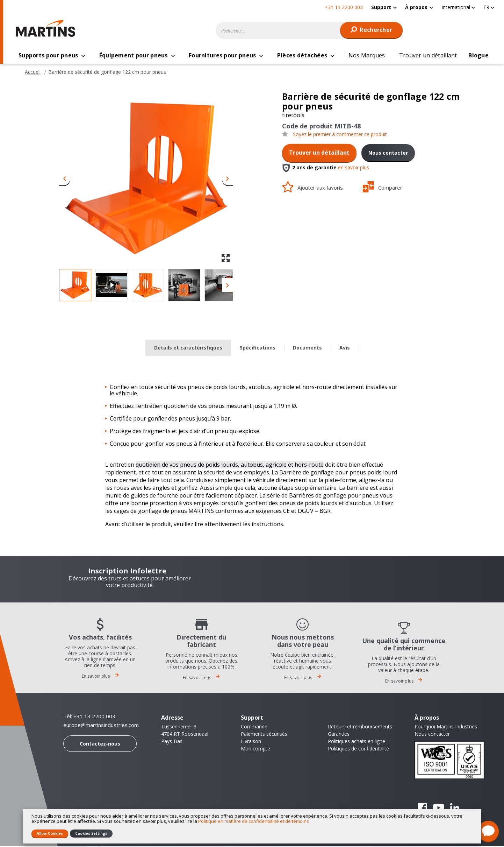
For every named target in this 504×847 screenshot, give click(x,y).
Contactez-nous (100, 744)
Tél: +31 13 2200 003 (89, 717)
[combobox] (309, 30)
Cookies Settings (91, 833)
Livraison (251, 742)
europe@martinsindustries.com (101, 726)
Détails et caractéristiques (188, 348)
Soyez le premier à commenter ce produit (340, 135)
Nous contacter (388, 153)
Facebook (423, 809)
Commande (254, 727)
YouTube (439, 809)
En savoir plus (100, 677)
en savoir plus (354, 168)
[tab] (188, 349)
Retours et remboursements (360, 727)
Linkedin (455, 809)
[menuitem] (384, 7)
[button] (458, 7)
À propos (416, 7)
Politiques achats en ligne (357, 742)
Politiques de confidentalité (358, 749)
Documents (307, 348)
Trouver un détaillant (319, 153)
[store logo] (47, 28)
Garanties (339, 735)
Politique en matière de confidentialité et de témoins (254, 821)
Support (381, 7)
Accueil (33, 73)
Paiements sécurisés (264, 735)
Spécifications (258, 348)
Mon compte (255, 749)
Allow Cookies (50, 833)
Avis (345, 348)
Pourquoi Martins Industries (446, 727)
